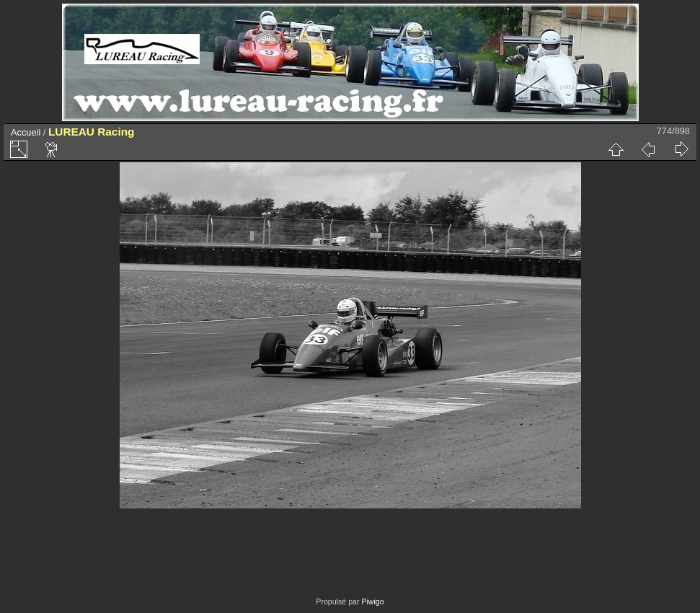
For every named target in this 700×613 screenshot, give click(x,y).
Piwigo (372, 601)
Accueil (26, 132)
